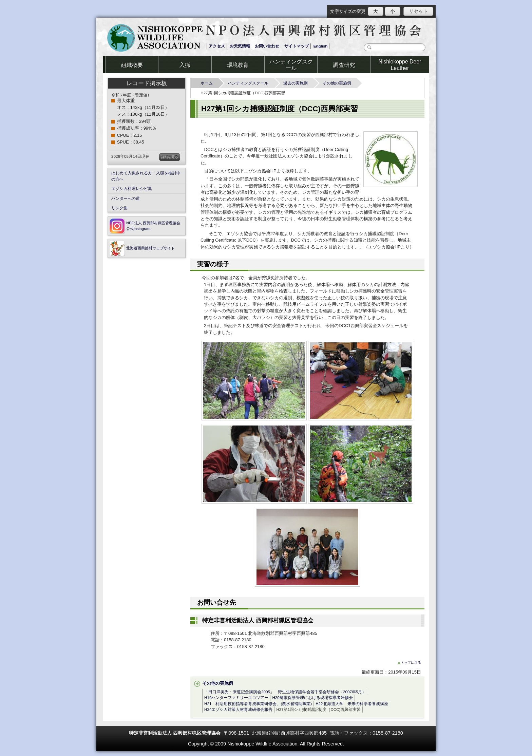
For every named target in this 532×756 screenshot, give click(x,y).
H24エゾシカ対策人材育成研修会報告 (238, 709)
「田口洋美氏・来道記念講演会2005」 (239, 692)
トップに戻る (409, 663)
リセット (418, 11)
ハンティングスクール (250, 83)
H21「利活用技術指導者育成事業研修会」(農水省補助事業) (258, 704)
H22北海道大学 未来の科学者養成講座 (352, 704)
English (321, 46)
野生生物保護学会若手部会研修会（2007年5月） (322, 692)
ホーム (209, 83)
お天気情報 (240, 46)
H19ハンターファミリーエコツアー (236, 697)
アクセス (217, 46)
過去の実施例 (298, 83)
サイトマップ (297, 46)
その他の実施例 (339, 83)
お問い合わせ (267, 46)
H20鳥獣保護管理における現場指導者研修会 (312, 697)
